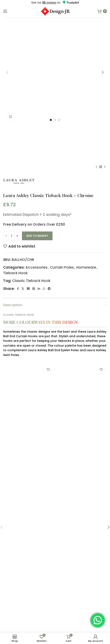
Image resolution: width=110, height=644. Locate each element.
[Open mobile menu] (5, 11)
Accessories (36, 170)
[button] (7, 575)
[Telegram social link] (49, 191)
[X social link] (23, 191)
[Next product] (105, 69)
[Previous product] (96, 69)
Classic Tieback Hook (31, 183)
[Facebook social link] (18, 191)
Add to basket (37, 138)
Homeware (86, 170)
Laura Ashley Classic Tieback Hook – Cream (82, 584)
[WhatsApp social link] (44, 191)
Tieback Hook (15, 175)
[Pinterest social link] (34, 191)
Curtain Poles (62, 170)
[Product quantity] (12, 138)
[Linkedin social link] (39, 191)
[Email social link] (28, 191)
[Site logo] (55, 11)
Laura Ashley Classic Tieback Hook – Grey (29, 584)
